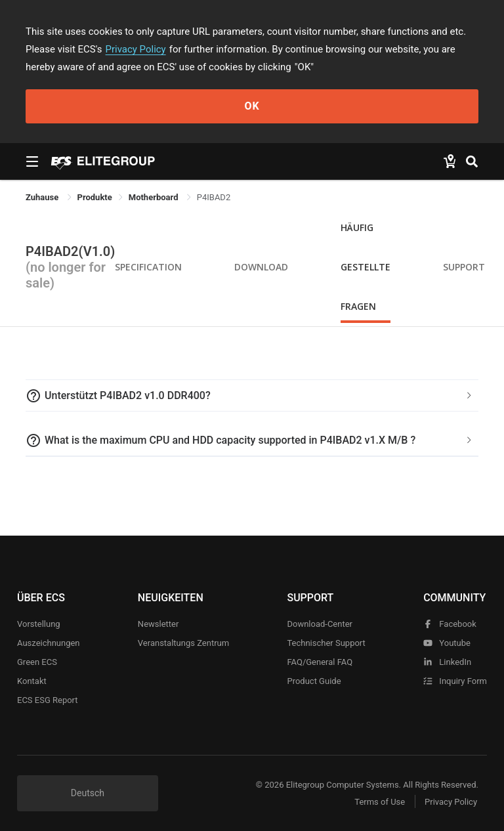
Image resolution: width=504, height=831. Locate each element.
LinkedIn (447, 662)
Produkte (95, 197)
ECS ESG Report (48, 700)
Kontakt (32, 681)
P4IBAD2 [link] (214, 197)
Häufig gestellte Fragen (366, 267)
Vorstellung (39, 624)
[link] (95, 197)
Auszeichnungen (49, 643)
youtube (447, 643)
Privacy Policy (136, 49)
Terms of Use (380, 802)
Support (464, 267)
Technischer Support (326, 643)
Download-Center (320, 624)
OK (252, 106)
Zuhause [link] (43, 197)
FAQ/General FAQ (320, 662)
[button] (252, 396)
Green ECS (37, 662)
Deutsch (88, 793)
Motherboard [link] (155, 197)
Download (261, 267)
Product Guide (314, 681)
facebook (450, 624)
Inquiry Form (455, 681)
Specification (148, 267)
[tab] (252, 396)
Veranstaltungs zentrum (183, 643)
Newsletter (158, 624)
